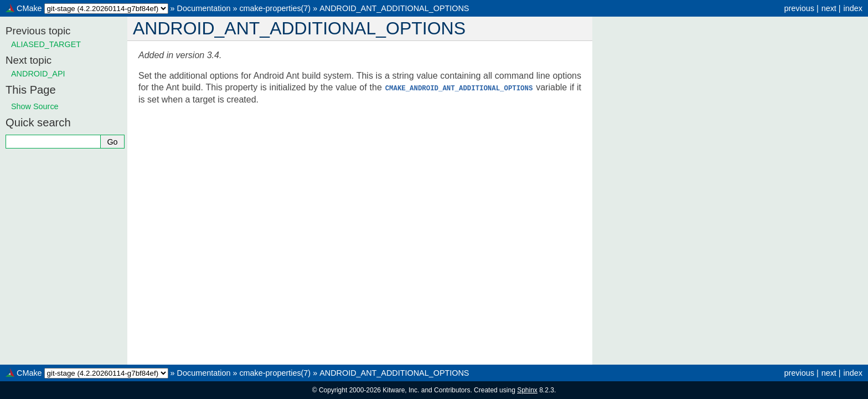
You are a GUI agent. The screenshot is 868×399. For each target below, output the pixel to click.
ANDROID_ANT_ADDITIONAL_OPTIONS (394, 8)
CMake (29, 8)
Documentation (204, 8)
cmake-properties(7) (275, 8)
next (829, 8)
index (853, 8)
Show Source (35, 106)
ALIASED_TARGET (46, 44)
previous (799, 8)
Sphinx (527, 390)
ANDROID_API (38, 74)
